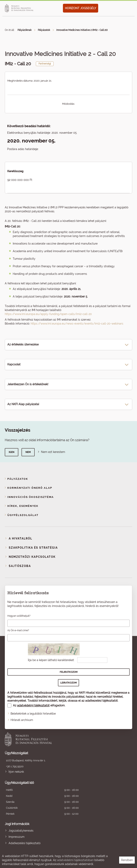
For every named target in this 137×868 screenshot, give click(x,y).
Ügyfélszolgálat (23, 515)
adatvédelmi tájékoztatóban (75, 860)
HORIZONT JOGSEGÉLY (81, 8)
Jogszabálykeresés (21, 831)
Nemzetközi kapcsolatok (32, 557)
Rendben (127, 860)
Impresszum (17, 837)
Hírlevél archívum (22, 720)
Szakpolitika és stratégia (33, 548)
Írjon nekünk (16, 772)
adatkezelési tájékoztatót (101, 701)
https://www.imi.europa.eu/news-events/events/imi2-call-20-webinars (77, 324)
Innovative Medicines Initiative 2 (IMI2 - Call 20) (82, 30)
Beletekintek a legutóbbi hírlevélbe (33, 714)
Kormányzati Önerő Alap (30, 488)
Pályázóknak (24, 30)
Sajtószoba (20, 566)
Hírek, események (23, 506)
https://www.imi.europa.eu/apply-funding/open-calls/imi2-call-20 (48, 314)
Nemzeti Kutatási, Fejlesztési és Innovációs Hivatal (56, 739)
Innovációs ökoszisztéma (31, 497)
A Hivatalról (21, 538)
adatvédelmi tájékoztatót (33, 705)
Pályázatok (44, 30)
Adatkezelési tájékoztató (24, 843)
